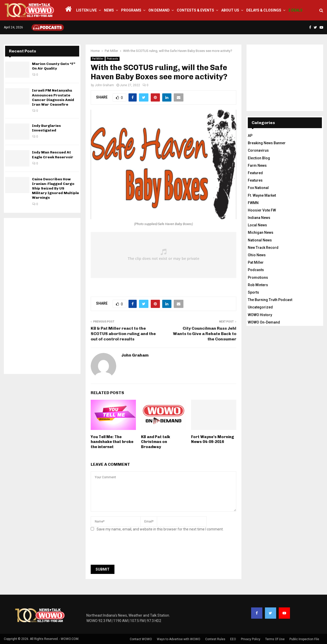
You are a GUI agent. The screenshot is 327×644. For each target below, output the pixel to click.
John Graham (104, 85)
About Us (230, 10)
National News (260, 240)
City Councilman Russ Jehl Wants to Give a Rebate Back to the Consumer (205, 334)
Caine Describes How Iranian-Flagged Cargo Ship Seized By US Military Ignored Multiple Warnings (55, 188)
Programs (131, 10)
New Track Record (263, 248)
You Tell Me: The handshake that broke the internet (112, 442)
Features (255, 180)
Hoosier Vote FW (262, 210)
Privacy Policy (251, 639)
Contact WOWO (141, 639)
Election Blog (259, 158)
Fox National (258, 188)
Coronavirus (258, 150)
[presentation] (130, 550)
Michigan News (261, 232)
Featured (255, 173)
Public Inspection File (304, 639)
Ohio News (257, 255)
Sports (253, 292)
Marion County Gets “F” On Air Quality (54, 66)
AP (250, 136)
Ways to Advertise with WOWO (179, 639)
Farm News (257, 165)
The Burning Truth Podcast (270, 300)
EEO (233, 639)
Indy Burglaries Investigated (46, 128)
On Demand (159, 10)
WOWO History (260, 315)
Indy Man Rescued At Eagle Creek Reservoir (53, 155)
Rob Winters (258, 285)
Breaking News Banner (267, 143)
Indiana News (259, 218)
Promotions (258, 277)
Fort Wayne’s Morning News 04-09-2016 (213, 439)
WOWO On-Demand (264, 322)
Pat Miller (98, 59)
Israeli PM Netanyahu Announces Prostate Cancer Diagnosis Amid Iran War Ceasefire (53, 97)
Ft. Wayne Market (262, 195)
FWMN (253, 203)
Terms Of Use (275, 639)
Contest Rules (215, 639)
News (109, 10)
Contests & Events (195, 10)
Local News (257, 225)
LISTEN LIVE (86, 10)
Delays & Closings (264, 10)
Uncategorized (260, 307)
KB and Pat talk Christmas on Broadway (156, 442)
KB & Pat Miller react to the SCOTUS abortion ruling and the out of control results (123, 334)
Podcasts (113, 59)
